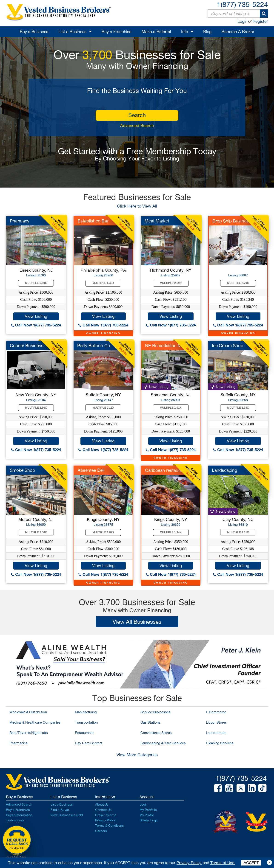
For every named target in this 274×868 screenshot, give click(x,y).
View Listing (36, 316)
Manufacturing (86, 712)
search (137, 115)
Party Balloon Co (94, 346)
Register (260, 21)
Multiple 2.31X (238, 532)
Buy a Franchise (117, 32)
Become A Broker (238, 32)
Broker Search (106, 815)
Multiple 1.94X (171, 532)
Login (243, 21)
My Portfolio (148, 810)
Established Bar (93, 221)
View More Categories (137, 755)
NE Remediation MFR (166, 346)
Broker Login (149, 820)
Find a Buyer (60, 810)
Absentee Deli (91, 470)
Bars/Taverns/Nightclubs (29, 733)
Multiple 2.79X (238, 283)
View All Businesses (137, 622)
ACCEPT (251, 863)
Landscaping (225, 470)
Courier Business (27, 346)
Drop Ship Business (232, 221)
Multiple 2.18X (103, 408)
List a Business (72, 32)
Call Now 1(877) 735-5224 (36, 325)
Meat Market (157, 221)
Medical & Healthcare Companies (35, 722)
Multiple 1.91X (171, 408)
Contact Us (103, 810)
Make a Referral (156, 32)
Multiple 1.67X (103, 532)
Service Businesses (156, 712)
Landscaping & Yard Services (163, 743)
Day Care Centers (89, 743)
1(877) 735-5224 (242, 4)
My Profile (147, 815)
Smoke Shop (22, 470)
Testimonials (15, 820)
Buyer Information (19, 815)
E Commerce (216, 712)
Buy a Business (34, 32)
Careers (101, 831)
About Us (102, 804)
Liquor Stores (216, 722)
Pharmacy (20, 221)
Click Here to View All (137, 206)
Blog (207, 32)
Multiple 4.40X (103, 283)
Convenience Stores (156, 733)
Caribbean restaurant (166, 470)
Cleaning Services (220, 743)
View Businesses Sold (67, 815)
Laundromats (216, 733)
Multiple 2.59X (171, 283)
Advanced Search (137, 125)
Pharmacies (19, 743)
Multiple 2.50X (36, 408)
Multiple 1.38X (238, 408)
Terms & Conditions (109, 826)
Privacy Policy (105, 820)
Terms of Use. (223, 863)
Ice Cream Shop (228, 346)
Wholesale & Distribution (28, 712)
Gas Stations (150, 722)
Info (185, 32)
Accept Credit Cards (16, 857)
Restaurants (84, 733)
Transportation (86, 722)
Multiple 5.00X (36, 283)
